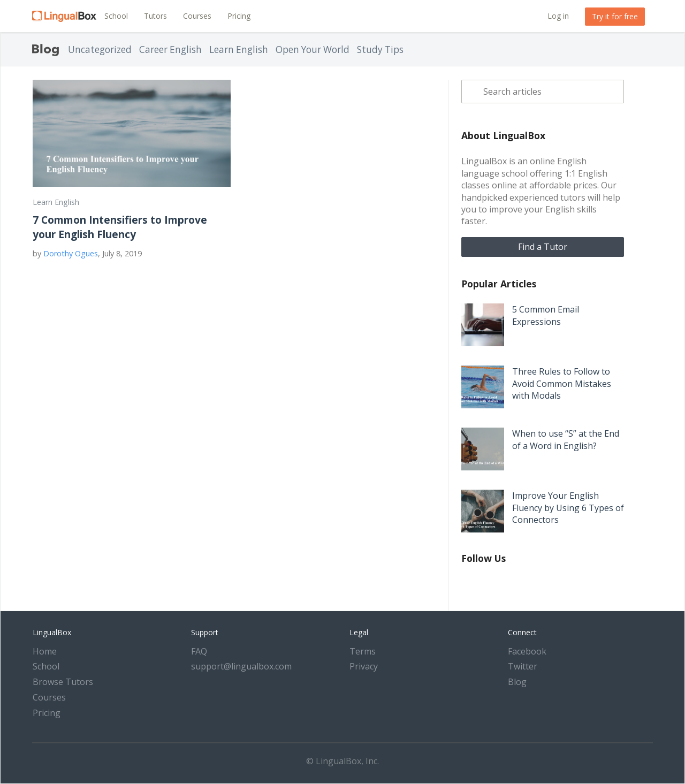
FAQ (199, 651)
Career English (170, 50)
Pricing (239, 16)
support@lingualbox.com (241, 666)
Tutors (155, 16)
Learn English (239, 50)
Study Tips (380, 50)
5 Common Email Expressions (546, 315)
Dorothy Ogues (71, 253)
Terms (363, 651)
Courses (197, 16)
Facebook (527, 651)
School (116, 16)
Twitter (523, 666)
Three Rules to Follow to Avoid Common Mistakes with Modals (562, 383)
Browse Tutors (63, 682)
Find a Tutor (543, 247)
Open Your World (313, 50)
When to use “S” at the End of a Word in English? (566, 439)
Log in (558, 16)
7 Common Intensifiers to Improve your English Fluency (120, 227)
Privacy (364, 666)
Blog (517, 682)
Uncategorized (100, 50)
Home (45, 651)
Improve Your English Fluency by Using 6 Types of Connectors (568, 508)
